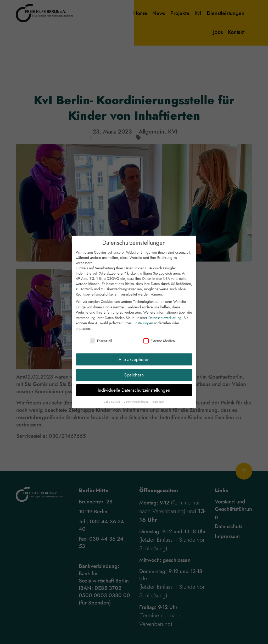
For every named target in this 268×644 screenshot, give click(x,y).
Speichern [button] (134, 379)
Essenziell (101, 345)
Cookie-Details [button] (112, 406)
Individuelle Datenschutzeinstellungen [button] (134, 395)
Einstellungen (143, 327)
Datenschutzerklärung (165, 322)
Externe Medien (159, 345)
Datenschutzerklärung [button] (136, 406)
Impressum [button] (158, 406)
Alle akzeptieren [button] (134, 364)
